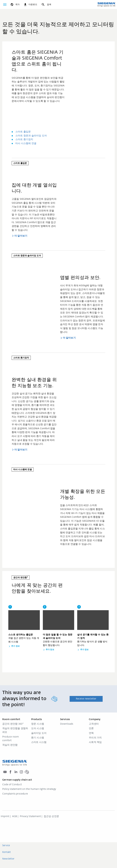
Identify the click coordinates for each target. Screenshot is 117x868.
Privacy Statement (30, 816)
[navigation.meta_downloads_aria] (30, 5)
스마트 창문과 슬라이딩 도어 (31, 136)
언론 (91, 729)
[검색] (46, 5)
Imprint (5, 816)
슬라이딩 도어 (39, 733)
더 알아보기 (21, 236)
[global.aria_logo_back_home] (106, 4)
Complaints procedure (15, 794)
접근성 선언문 (51, 816)
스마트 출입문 (23, 132)
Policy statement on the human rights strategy (29, 789)
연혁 (91, 733)
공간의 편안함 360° (13, 724)
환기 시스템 (38, 738)
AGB (15, 816)
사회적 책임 (95, 742)
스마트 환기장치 (24, 140)
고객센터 (94, 724)
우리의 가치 (95, 738)
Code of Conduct (12, 785)
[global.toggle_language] (15, 5)
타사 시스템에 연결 (26, 144)
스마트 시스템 (39, 742)
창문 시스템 (38, 724)
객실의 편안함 (10, 745)
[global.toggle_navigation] (5, 5)
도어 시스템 (38, 729)
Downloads (67, 724)
